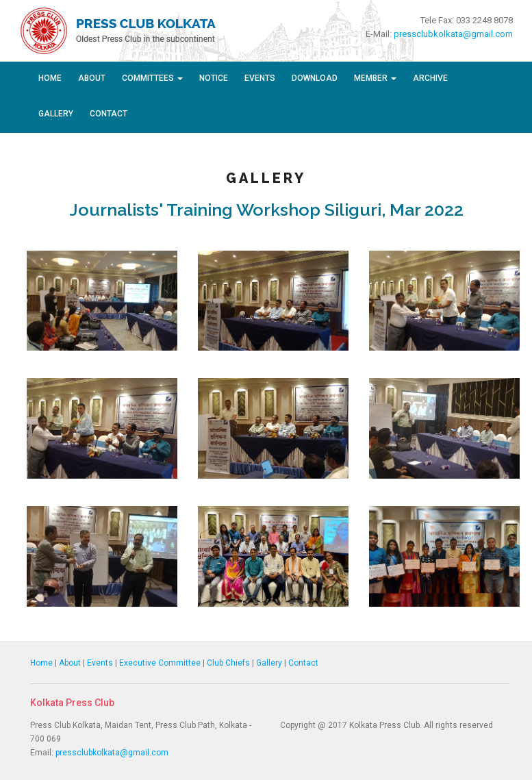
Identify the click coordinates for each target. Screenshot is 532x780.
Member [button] (375, 78)
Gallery (56, 114)
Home (50, 78)
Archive (430, 78)
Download (315, 78)
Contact (109, 114)
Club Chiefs (228, 663)
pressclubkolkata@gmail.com (453, 34)
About (92, 78)
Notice (214, 78)
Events (260, 78)
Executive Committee (160, 663)
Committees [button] (152, 78)
